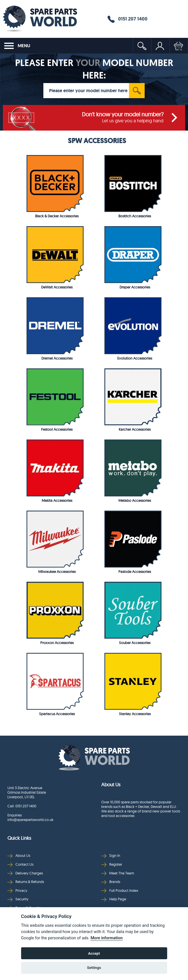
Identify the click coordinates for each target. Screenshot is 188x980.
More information (106, 938)
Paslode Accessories (135, 572)
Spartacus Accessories (57, 714)
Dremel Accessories (57, 358)
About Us (19, 856)
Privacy (17, 891)
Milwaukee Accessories (57, 572)
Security (18, 899)
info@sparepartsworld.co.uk (30, 820)
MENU (17, 46)
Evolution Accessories (135, 358)
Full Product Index (120, 891)
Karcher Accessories (135, 429)
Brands (111, 882)
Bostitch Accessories (135, 216)
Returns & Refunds (26, 882)
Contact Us (20, 864)
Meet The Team (118, 873)
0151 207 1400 (128, 19)
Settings (94, 968)
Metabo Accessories (135, 500)
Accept (94, 953)
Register (112, 864)
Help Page (114, 899)
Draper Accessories (135, 287)
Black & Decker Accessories (57, 216)
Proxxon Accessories (57, 643)
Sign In (111, 856)
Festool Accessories (57, 429)
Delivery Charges (25, 873)
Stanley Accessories (135, 714)
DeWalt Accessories (57, 287)
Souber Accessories (135, 643)
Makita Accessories (57, 500)
